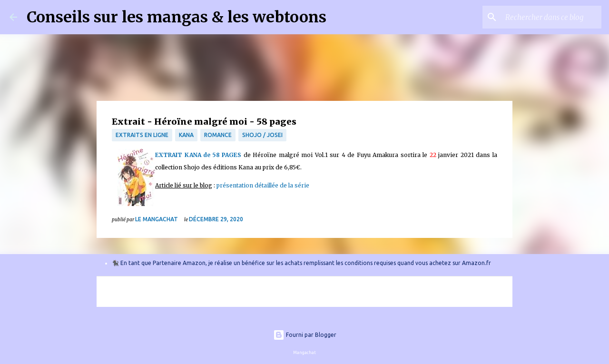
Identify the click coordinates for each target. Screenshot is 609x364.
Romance (218, 135)
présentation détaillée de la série (263, 185)
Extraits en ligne (142, 135)
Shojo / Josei (262, 135)
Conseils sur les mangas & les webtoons (177, 17)
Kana (186, 135)
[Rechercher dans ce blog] (551, 17)
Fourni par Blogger (305, 335)
